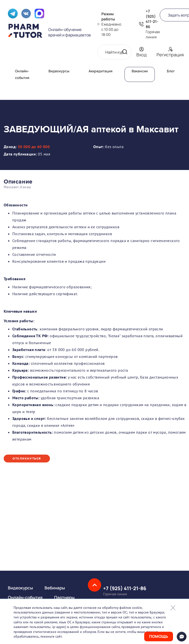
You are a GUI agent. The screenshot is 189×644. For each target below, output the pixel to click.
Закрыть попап (173, 608)
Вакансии (140, 71)
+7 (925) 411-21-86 (152, 19)
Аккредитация (101, 71)
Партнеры (64, 597)
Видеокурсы (59, 71)
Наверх (94, 585)
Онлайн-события (25, 597)
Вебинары (55, 588)
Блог (171, 71)
